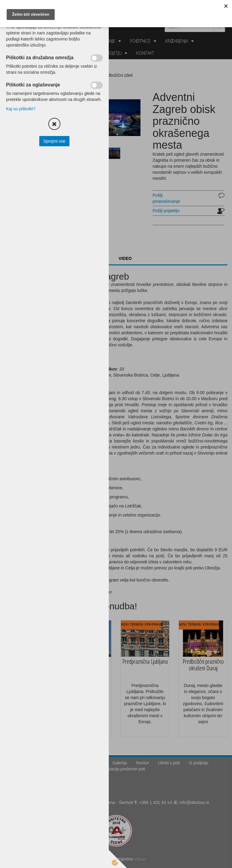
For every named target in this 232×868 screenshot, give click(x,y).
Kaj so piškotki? (21, 109)
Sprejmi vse (54, 141)
